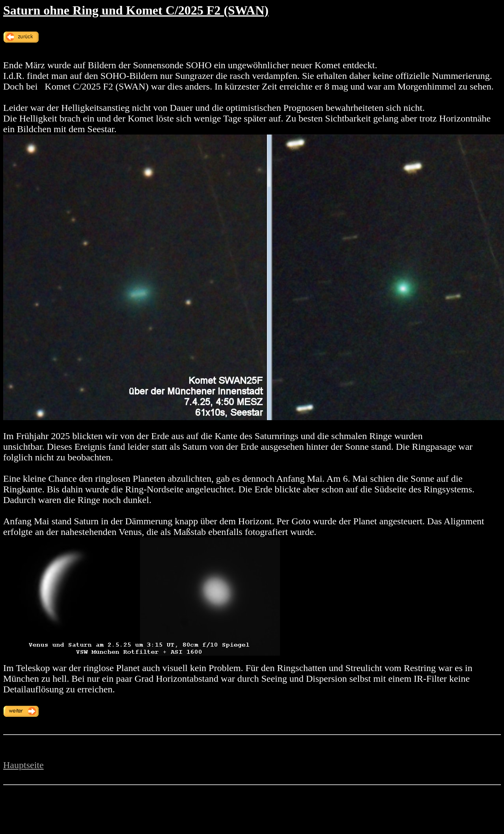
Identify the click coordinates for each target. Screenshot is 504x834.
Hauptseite (23, 765)
